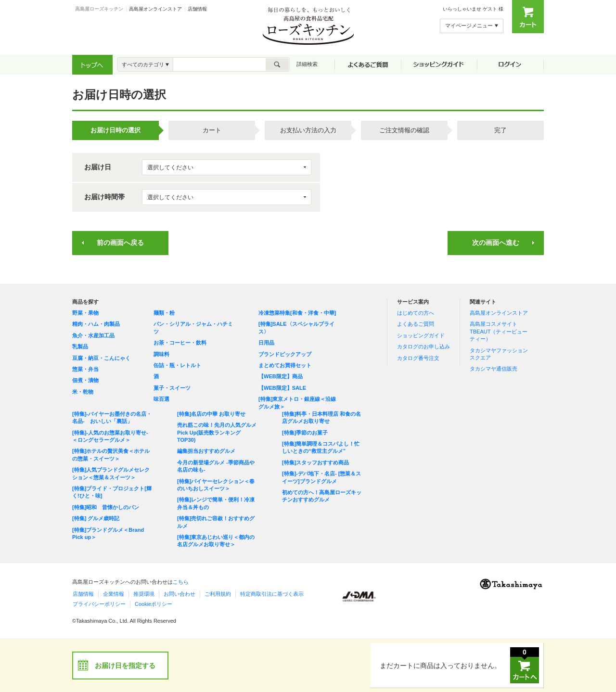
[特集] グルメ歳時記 (96, 518)
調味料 (161, 354)
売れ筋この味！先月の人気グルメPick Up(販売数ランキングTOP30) (217, 432)
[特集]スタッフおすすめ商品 (315, 462)
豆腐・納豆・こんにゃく (101, 358)
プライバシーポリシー (99, 604)
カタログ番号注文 (418, 358)
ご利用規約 (218, 594)
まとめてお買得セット (285, 365)
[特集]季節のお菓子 (305, 433)
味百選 (161, 399)
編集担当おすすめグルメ (206, 451)
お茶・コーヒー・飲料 (180, 343)
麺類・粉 (164, 313)
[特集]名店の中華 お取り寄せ (211, 414)
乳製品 (80, 346)
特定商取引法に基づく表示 (272, 594)
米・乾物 (83, 392)
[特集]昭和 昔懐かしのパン (106, 507)
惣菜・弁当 (85, 369)
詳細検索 (307, 64)
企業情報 (114, 594)
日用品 (266, 343)
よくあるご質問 (416, 324)
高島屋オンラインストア (155, 9)
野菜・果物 (85, 313)
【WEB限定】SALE (282, 388)
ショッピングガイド (421, 335)
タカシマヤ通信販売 (494, 369)
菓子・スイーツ (172, 388)
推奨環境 (144, 594)
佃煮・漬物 (85, 380)
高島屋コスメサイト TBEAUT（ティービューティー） (499, 331)
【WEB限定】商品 (281, 376)
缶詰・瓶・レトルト (177, 365)
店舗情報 (197, 9)
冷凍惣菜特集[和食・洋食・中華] (297, 313)
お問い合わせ (180, 594)
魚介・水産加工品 (93, 335)
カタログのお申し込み (423, 346)
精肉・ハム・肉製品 (96, 324)
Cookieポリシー (154, 604)
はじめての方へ (416, 313)
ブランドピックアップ (285, 354)
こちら (181, 582)
